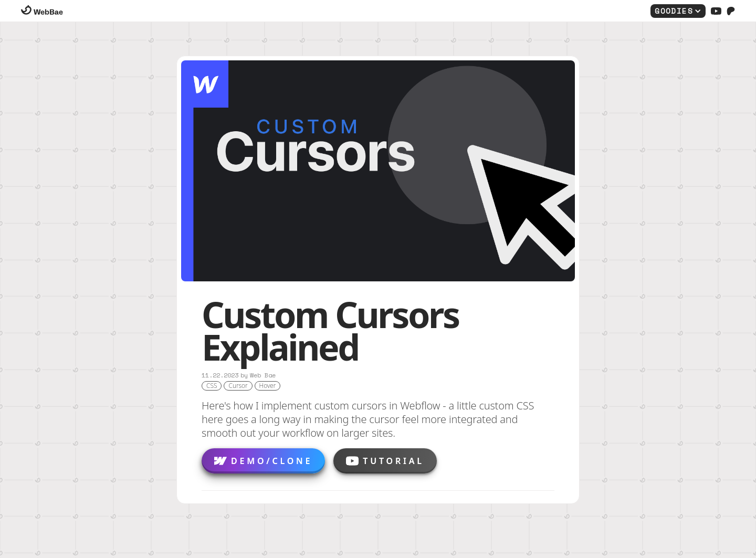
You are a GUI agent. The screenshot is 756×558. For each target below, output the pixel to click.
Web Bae (263, 375)
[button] (678, 11)
